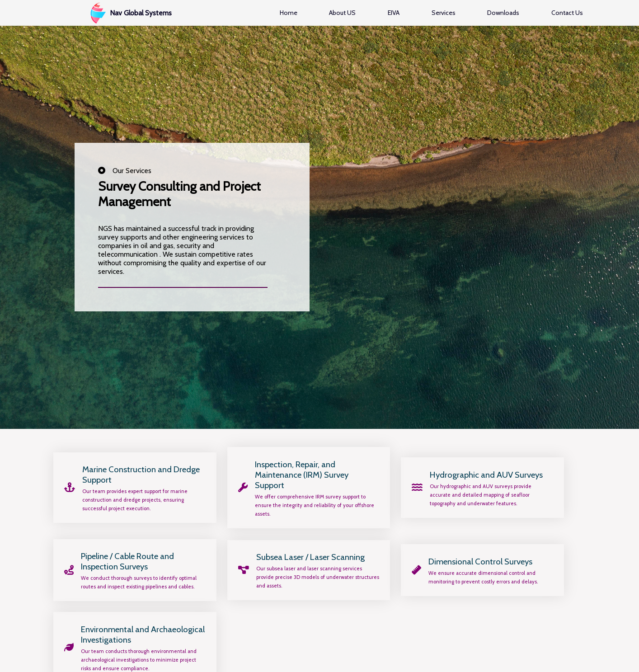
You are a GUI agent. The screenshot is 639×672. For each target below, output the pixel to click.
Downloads (503, 13)
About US (342, 13)
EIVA (394, 13)
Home (289, 13)
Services (444, 13)
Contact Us (567, 13)
